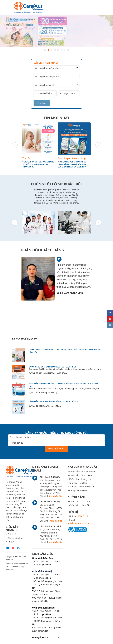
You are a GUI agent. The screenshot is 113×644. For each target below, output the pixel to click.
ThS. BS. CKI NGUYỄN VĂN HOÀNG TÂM (49, 373)
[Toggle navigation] (95, 3)
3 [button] (52, 50)
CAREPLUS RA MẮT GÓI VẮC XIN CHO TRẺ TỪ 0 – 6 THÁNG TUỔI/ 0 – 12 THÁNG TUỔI (38, 164)
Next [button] (98, 145)
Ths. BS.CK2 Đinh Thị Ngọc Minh (46, 406)
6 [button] (61, 50)
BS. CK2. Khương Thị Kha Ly (44, 393)
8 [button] (68, 50)
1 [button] (45, 50)
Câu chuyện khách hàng (72, 158)
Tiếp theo (42, 103)
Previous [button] (15, 145)
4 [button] (55, 50)
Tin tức (26, 158)
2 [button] (48, 50)
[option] (56, 31)
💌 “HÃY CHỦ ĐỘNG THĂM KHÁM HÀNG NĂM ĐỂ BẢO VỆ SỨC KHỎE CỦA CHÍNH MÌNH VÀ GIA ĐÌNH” (72, 164)
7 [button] (65, 50)
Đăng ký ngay (57, 449)
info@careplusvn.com (79, 523)
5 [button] (58, 50)
